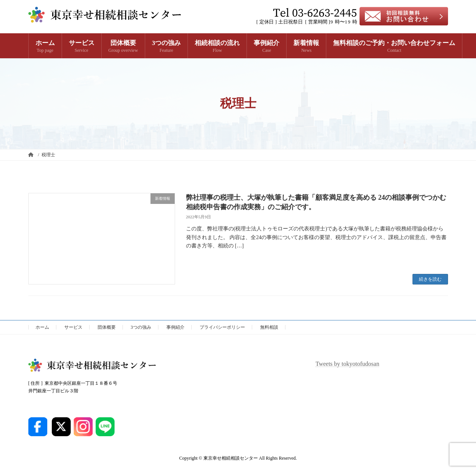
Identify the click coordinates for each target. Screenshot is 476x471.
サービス (73, 327)
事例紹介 (175, 327)
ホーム (42, 327)
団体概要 (107, 327)
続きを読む (430, 279)
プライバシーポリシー (222, 327)
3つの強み (141, 327)
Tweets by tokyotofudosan (348, 364)
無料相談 (269, 327)
